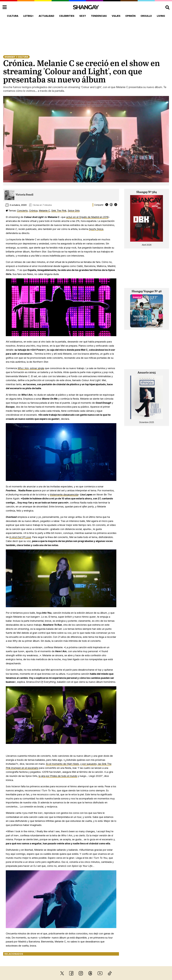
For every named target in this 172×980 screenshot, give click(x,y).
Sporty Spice (96, 229)
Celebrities (67, 16)
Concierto (22, 211)
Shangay (10, 57)
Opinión (130, 16)
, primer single (31, 368)
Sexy (83, 16)
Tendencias (99, 16)
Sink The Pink (59, 211)
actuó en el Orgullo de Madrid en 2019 (87, 217)
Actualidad (46, 16)
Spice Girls (74, 211)
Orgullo (146, 16)
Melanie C (44, 211)
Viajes (116, 16)
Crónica (33, 211)
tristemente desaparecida (64, 494)
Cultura (13, 16)
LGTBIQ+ (28, 16)
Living (161, 16)
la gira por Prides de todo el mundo (58, 776)
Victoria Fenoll (24, 195)
